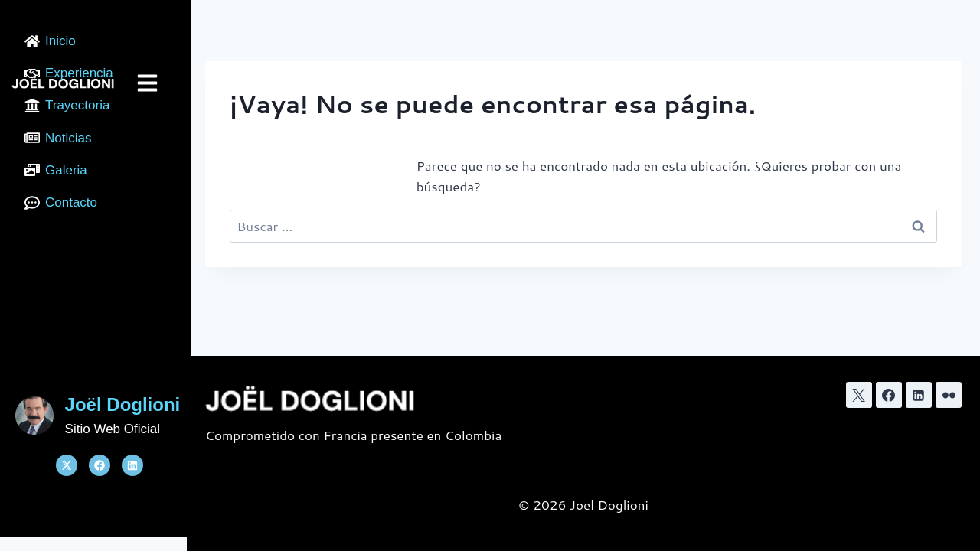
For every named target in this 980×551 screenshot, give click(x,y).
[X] (859, 395)
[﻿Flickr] (949, 395)
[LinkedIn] (919, 395)
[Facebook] (889, 395)
